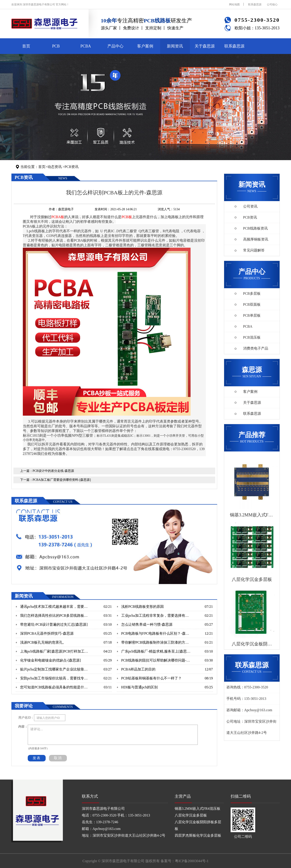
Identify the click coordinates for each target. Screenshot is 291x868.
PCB (56, 46)
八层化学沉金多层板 (191, 815)
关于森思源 (205, 46)
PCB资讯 (72, 167)
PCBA (86, 46)
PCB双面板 (252, 304)
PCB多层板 (252, 293)
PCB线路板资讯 (255, 228)
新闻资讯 (175, 46)
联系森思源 (255, 4)
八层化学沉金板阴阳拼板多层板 (198, 825)
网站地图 (234, 4)
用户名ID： (26, 718)
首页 (26, 46)
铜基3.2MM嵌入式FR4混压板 (198, 809)
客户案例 (145, 46)
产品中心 (115, 46)
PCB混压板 (252, 337)
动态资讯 (55, 167)
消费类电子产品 (256, 348)
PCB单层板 (252, 315)
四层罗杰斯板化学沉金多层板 (198, 835)
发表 (37, 758)
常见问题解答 (254, 250)
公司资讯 (250, 206)
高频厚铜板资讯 (256, 239)
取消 (58, 758)
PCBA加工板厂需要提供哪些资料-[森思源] (62, 480)
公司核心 (272, 4)
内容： (23, 727)
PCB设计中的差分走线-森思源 (53, 471)
